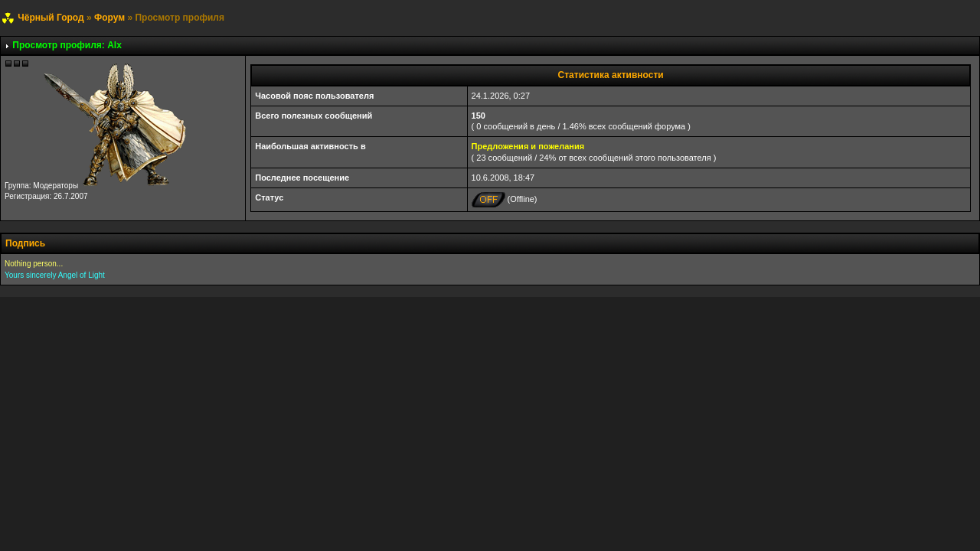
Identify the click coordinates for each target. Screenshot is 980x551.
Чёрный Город (51, 18)
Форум (109, 18)
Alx (114, 45)
